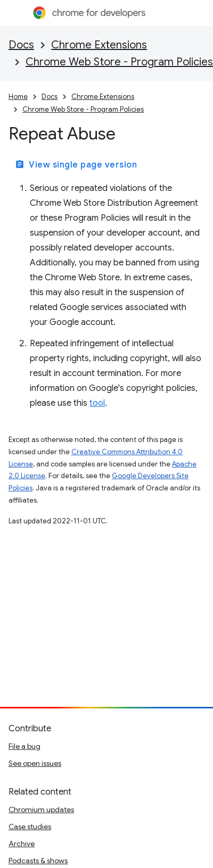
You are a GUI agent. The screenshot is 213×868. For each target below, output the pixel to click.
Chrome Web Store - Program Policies (119, 62)
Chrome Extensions (99, 45)
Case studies (30, 827)
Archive (22, 844)
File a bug (24, 746)
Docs (21, 45)
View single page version (76, 165)
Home (18, 97)
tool (97, 403)
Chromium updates (41, 809)
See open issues (35, 763)
